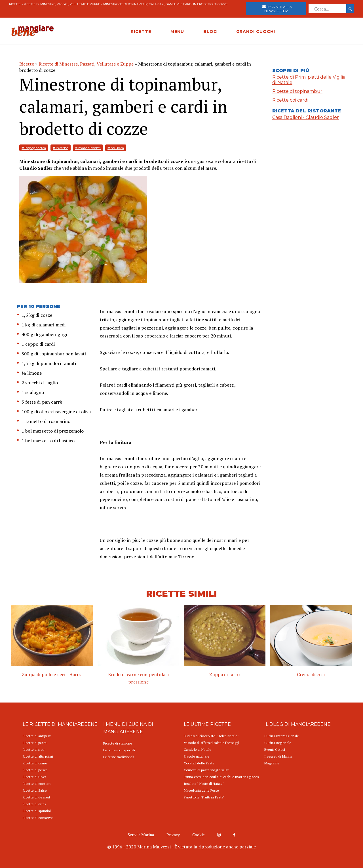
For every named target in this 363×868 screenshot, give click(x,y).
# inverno (61, 148)
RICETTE (141, 32)
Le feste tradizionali (119, 757)
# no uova (116, 148)
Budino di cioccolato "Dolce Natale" (211, 736)
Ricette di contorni (37, 784)
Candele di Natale (198, 749)
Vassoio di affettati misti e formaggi (211, 743)
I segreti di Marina (278, 756)
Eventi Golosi (275, 749)
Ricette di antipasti (37, 736)
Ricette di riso (33, 749)
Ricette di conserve (38, 818)
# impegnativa (34, 148)
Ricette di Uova (34, 777)
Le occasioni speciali (119, 750)
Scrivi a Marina (141, 835)
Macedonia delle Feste (201, 790)
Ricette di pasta (35, 743)
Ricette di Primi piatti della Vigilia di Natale (309, 80)
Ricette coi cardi (290, 100)
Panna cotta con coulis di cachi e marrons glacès (221, 777)
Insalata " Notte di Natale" (204, 784)
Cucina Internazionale (282, 736)
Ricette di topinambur (297, 91)
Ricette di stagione (118, 743)
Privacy (173, 835)
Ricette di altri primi (38, 756)
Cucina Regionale (278, 743)
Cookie (199, 835)
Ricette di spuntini (37, 811)
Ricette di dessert (36, 797)
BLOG (210, 32)
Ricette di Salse (35, 790)
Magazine (272, 763)
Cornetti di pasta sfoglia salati (207, 770)
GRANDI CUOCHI (256, 32)
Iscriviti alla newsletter (277, 9)
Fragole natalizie (197, 756)
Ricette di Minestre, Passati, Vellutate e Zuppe (62, 4)
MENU (177, 32)
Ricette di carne (35, 763)
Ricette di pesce (35, 770)
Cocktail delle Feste (199, 763)
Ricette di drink (34, 804)
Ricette (15, 4)
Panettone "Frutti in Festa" (204, 797)
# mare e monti (88, 148)
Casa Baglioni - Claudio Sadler (306, 117)
